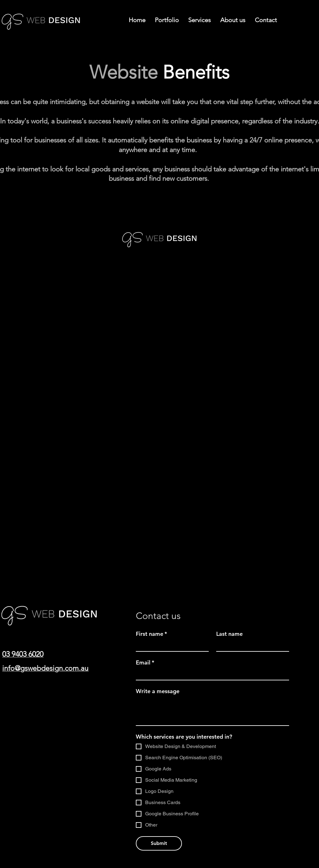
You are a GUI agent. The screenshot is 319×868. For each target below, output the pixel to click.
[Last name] (251, 645)
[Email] (211, 674)
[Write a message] (212, 711)
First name (151, 634)
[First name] (170, 645)
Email (145, 663)
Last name (229, 634)
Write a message (158, 691)
